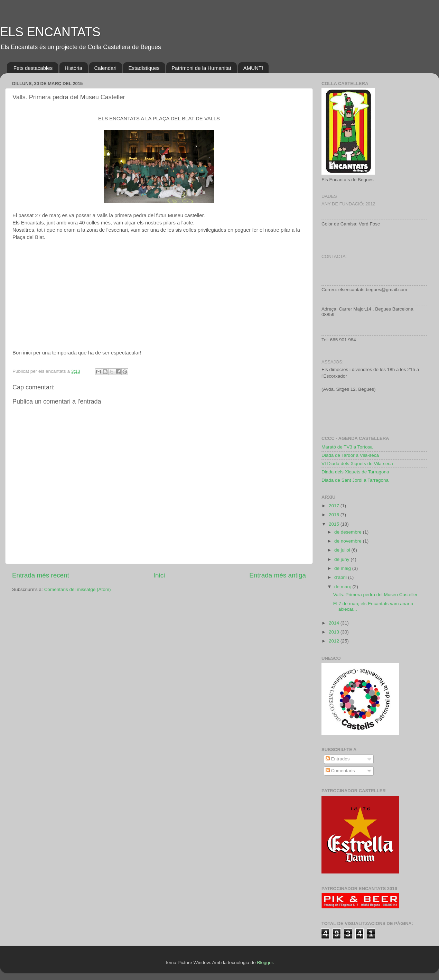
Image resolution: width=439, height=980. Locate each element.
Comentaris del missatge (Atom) (78, 589)
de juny (342, 559)
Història (73, 68)
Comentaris (340, 771)
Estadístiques (144, 68)
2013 (335, 632)
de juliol (343, 550)
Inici (159, 575)
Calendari (105, 68)
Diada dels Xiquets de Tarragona (355, 472)
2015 (335, 524)
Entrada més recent (41, 575)
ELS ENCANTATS (50, 32)
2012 (335, 641)
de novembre (349, 541)
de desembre (349, 532)
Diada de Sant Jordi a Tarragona (355, 480)
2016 (335, 515)
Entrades (338, 759)
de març (343, 587)
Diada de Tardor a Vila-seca (350, 455)
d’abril (341, 577)
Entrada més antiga (278, 575)
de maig (343, 568)
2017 (335, 506)
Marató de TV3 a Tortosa (347, 447)
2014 (335, 623)
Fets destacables (33, 68)
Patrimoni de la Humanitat (201, 68)
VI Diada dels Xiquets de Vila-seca (357, 464)
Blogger (265, 963)
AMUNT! (253, 68)
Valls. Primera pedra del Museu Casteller (375, 595)
